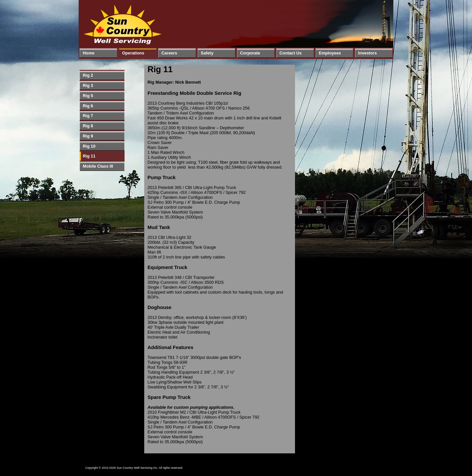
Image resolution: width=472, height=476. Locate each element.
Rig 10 (89, 146)
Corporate (250, 53)
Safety (207, 53)
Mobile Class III (98, 166)
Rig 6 (88, 106)
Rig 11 (89, 156)
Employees (330, 53)
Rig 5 (88, 96)
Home (89, 53)
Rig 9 (88, 136)
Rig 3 (88, 85)
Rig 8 (88, 126)
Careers (169, 53)
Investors (368, 53)
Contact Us (291, 53)
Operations (133, 53)
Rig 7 (88, 116)
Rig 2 (88, 75)
